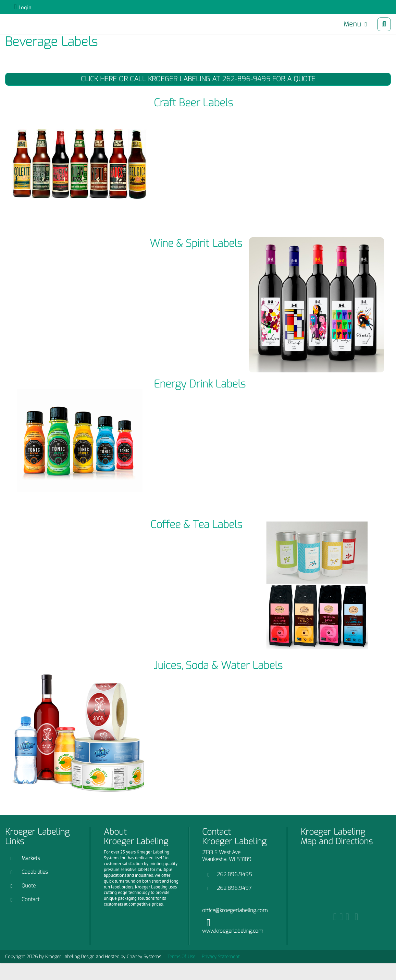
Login (25, 7)
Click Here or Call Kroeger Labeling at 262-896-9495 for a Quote (198, 79)
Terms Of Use (181, 957)
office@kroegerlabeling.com (235, 910)
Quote (29, 886)
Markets (31, 858)
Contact (30, 899)
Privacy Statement (221, 957)
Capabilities (35, 872)
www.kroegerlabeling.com (233, 931)
